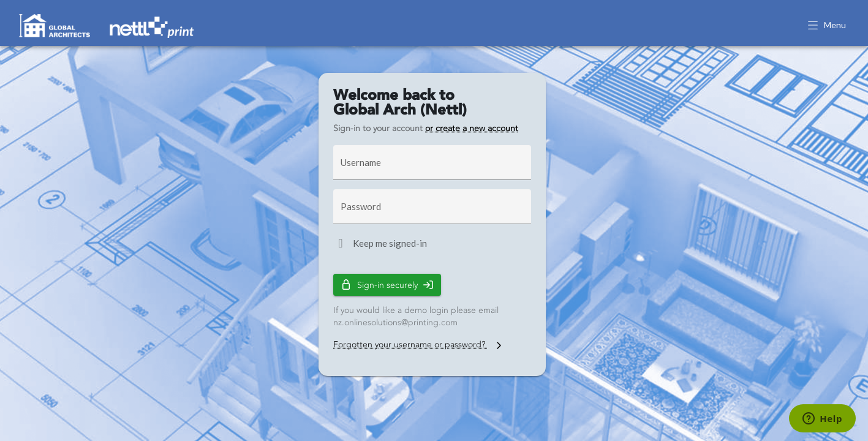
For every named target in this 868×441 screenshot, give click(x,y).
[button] (828, 26)
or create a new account (472, 128)
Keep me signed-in (390, 243)
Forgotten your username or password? (419, 345)
